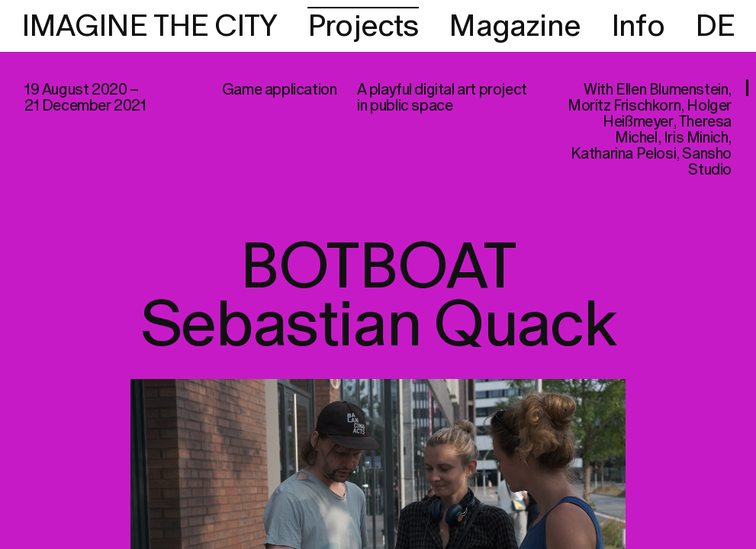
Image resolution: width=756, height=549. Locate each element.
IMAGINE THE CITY (149, 27)
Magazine (515, 27)
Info (638, 27)
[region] (378, 274)
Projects (363, 27)
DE (715, 27)
